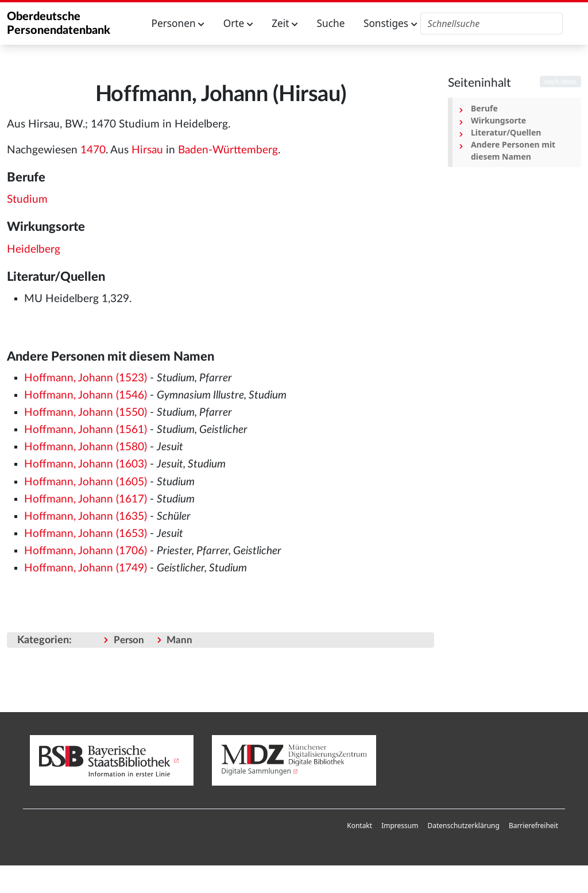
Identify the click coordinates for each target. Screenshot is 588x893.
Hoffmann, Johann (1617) (86, 499)
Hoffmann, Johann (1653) (86, 534)
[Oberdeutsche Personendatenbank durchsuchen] (492, 24)
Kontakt (359, 826)
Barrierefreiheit (533, 826)
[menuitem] (359, 826)
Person (129, 640)
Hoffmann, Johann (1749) (86, 568)
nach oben (560, 82)
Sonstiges (390, 23)
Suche (331, 23)
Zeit (285, 23)
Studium (27, 200)
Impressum (400, 826)
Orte (238, 23)
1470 (93, 150)
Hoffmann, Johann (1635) (86, 517)
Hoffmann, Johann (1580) (86, 447)
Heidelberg (34, 250)
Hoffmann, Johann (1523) (86, 378)
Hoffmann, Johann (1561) (86, 430)
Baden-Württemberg (228, 150)
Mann (179, 640)
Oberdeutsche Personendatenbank (59, 24)
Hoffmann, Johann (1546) (86, 395)
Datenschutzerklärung (463, 826)
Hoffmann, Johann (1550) (86, 413)
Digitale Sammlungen (256, 771)
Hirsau (147, 150)
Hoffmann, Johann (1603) (86, 464)
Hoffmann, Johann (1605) (86, 482)
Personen (178, 23)
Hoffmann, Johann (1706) (86, 551)
